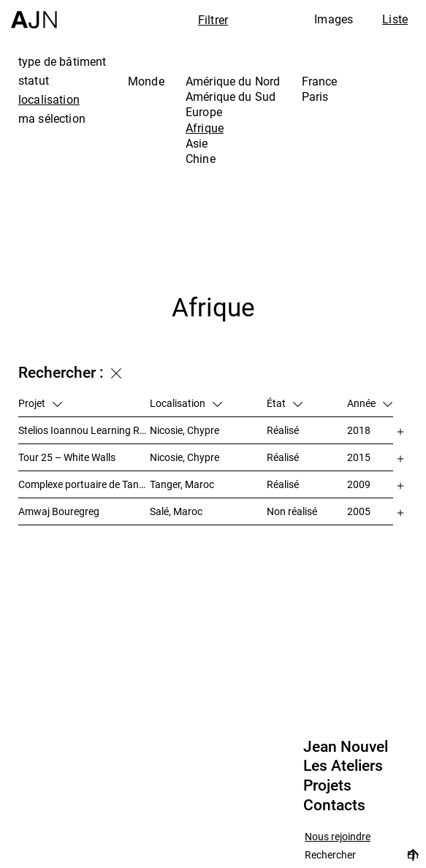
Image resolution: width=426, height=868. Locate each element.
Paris (315, 96)
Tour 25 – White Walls (67, 457)
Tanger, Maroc (182, 484)
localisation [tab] (49, 99)
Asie (197, 143)
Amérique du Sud (231, 96)
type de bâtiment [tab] (62, 61)
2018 (359, 430)
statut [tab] (34, 80)
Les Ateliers (343, 766)
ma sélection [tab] (52, 118)
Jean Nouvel (346, 747)
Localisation (186, 403)
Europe (204, 112)
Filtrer (213, 20)
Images (334, 19)
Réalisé (283, 430)
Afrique (205, 128)
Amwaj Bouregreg (59, 511)
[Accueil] (34, 14)
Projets (327, 785)
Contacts (334, 805)
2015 (359, 457)
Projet (40, 403)
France (320, 81)
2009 (359, 484)
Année (370, 403)
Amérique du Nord (233, 81)
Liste (395, 19)
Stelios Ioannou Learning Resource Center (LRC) (84, 430)
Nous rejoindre (338, 837)
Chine (201, 159)
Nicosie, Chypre (185, 430)
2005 (359, 511)
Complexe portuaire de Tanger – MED (84, 484)
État (285, 403)
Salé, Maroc (176, 511)
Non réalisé (292, 511)
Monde (146, 81)
